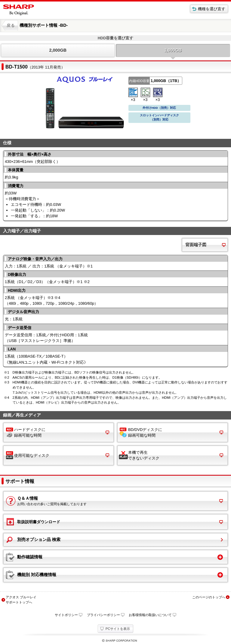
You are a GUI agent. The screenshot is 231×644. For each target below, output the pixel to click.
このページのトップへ (209, 597)
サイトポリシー (66, 615)
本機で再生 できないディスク (144, 455)
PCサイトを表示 (118, 629)
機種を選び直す (212, 9)
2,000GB (58, 50)
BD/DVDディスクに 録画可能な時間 (145, 432)
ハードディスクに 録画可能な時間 (30, 432)
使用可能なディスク (32, 455)
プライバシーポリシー (103, 615)
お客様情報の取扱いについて (150, 615)
